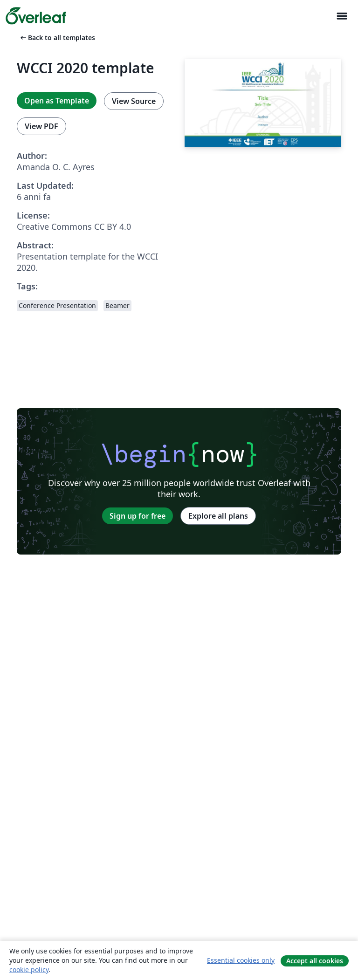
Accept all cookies (315, 961)
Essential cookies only (241, 960)
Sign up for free (138, 516)
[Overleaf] (36, 16)
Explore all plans (218, 516)
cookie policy (29, 970)
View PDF (41, 126)
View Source (134, 101)
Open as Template (57, 101)
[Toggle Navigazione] (342, 16)
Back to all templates (57, 38)
